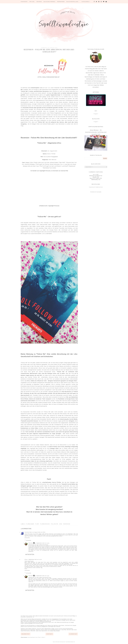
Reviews (39, 2)
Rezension (67, 524)
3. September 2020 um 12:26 (35, 560)
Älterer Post (73, 634)
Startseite (24, 2)
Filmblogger (30, 524)
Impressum (92, 187)
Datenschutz (99, 187)
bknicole (31, 543)
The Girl (32, 2)
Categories (86, 2)
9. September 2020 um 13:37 (42, 576)
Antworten (27, 538)
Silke (49, 88)
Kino (61, 524)
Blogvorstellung (72, 2)
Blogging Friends (49, 2)
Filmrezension (45, 524)
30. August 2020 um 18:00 (39, 532)
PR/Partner (61, 2)
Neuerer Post (26, 634)
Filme (37, 524)
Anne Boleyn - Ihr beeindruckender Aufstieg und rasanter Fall (96, 132)
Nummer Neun (28, 532)
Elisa (26, 560)
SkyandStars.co (70, 642)
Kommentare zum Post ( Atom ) (36, 637)
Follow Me (55, 524)
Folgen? (96, 114)
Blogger (99, 192)
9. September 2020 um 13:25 (42, 543)
